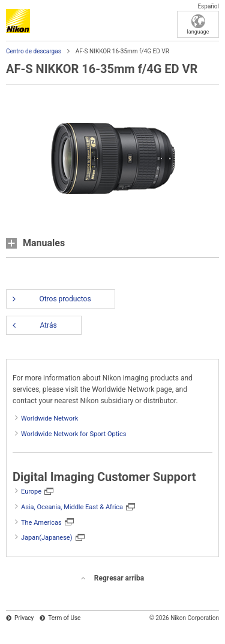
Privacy (24, 618)
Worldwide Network (49, 418)
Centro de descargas (34, 51)
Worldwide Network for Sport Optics (73, 434)
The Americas (41, 523)
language (198, 32)
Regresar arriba (119, 578)
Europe (31, 492)
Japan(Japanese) (47, 538)
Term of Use (64, 618)
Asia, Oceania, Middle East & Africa (72, 507)
